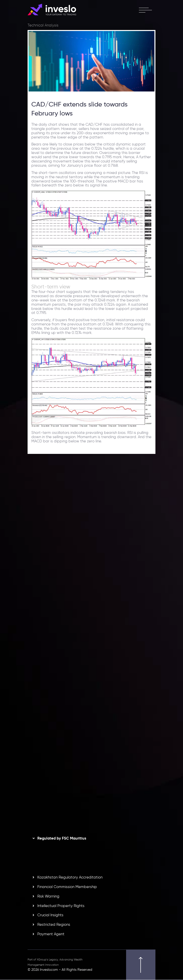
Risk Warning (48, 897)
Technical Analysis (43, 25)
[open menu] (145, 10)
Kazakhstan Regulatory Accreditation (70, 878)
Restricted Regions (54, 925)
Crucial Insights (50, 915)
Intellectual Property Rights (61, 906)
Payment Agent (51, 934)
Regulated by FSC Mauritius (62, 839)
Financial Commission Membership (67, 887)
